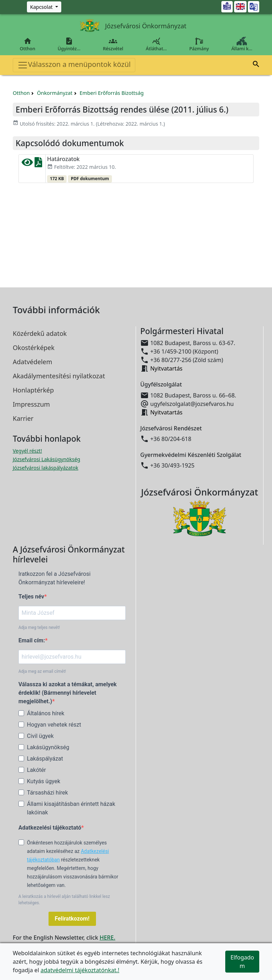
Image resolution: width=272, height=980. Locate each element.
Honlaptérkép (33, 390)
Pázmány (199, 44)
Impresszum (31, 404)
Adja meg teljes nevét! (39, 627)
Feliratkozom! (72, 919)
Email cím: (32, 640)
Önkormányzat (55, 93)
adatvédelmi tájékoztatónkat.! (80, 970)
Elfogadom (242, 962)
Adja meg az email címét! (42, 671)
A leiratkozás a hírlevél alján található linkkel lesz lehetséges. (64, 900)
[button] (256, 65)
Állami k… (242, 44)
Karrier (23, 418)
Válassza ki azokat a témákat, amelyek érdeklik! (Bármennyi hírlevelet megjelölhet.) (67, 693)
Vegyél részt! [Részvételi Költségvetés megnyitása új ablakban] (27, 451)
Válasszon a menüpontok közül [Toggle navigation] (74, 65)
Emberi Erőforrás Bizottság (112, 93)
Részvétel (113, 44)
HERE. (107, 938)
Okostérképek (34, 348)
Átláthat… (156, 44)
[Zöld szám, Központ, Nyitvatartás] (44, 7)
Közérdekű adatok (40, 333)
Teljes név (31, 597)
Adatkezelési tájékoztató (50, 828)
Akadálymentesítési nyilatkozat (59, 376)
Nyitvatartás (166, 368)
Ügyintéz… (69, 44)
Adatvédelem (32, 362)
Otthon (27, 44)
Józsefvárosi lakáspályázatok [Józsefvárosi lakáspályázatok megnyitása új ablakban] (46, 468)
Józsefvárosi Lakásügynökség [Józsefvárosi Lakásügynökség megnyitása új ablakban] (46, 459)
